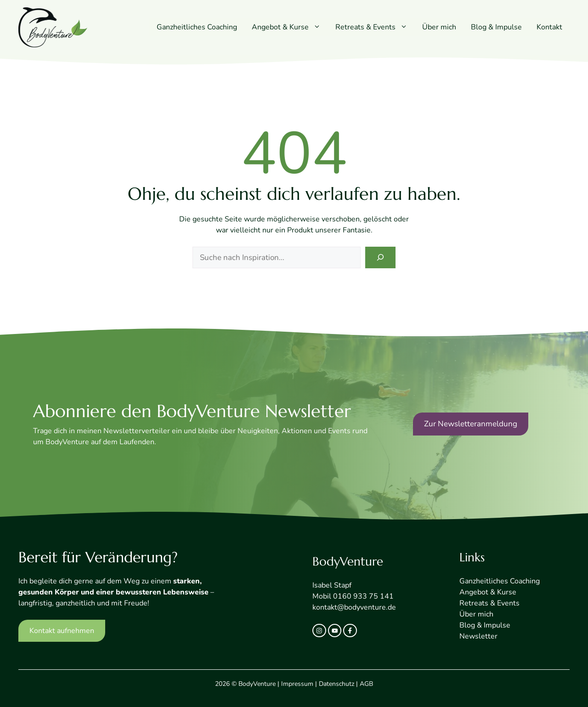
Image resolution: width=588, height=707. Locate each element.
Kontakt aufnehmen (62, 631)
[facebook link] (350, 631)
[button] (318, 27)
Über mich (439, 27)
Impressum (297, 684)
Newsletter (478, 636)
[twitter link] (335, 631)
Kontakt (549, 27)
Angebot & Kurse (290, 27)
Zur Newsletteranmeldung (471, 424)
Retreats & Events (375, 27)
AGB (366, 684)
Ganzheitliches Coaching (197, 27)
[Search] (380, 258)
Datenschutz (336, 684)
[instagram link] (319, 631)
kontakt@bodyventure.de (354, 607)
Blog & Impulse (496, 27)
